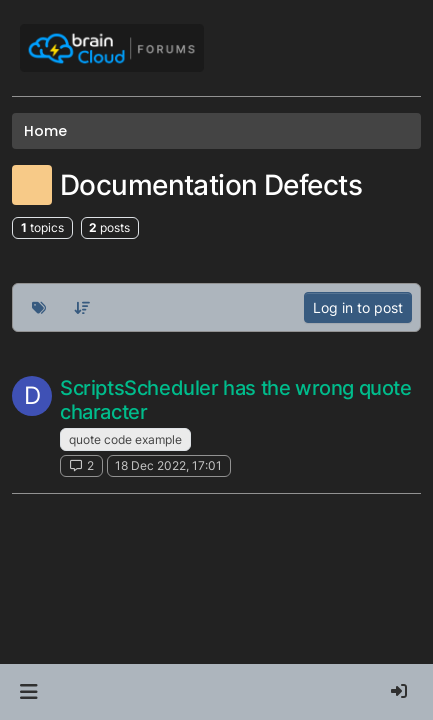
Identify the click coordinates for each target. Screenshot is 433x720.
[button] (28, 692)
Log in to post (358, 307)
